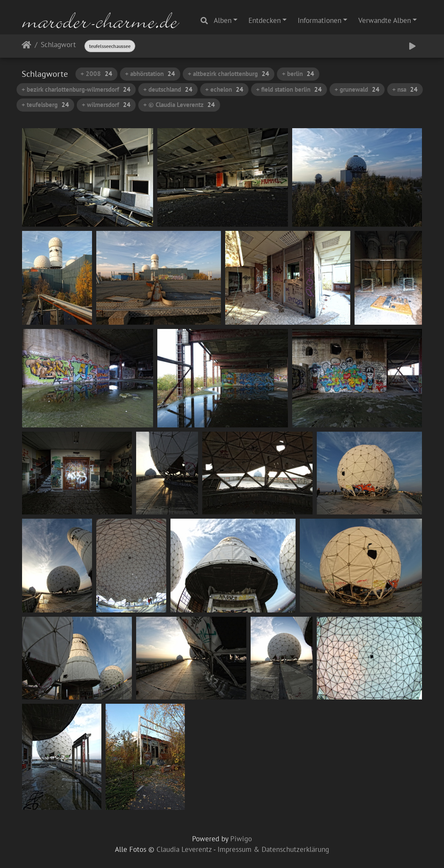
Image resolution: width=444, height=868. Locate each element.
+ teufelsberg (45, 105)
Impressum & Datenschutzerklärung (273, 849)
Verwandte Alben (385, 20)
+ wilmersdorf (106, 105)
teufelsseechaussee (110, 46)
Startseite (27, 46)
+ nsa (405, 89)
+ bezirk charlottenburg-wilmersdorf (76, 89)
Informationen (320, 20)
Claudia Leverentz (184, 849)
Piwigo (241, 839)
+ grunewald (357, 89)
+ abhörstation (150, 74)
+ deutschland (168, 89)
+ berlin (298, 74)
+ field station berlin (289, 89)
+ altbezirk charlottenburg (229, 74)
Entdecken (265, 20)
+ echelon (224, 89)
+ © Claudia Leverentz (179, 105)
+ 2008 (96, 74)
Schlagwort (58, 45)
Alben (223, 20)
